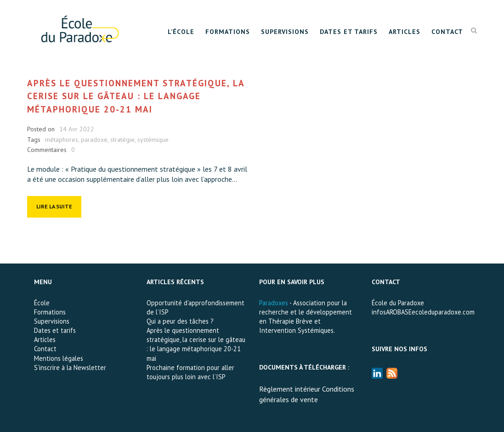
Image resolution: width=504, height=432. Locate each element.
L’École (181, 32)
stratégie (122, 140)
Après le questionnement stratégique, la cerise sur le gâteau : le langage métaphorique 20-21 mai (136, 96)
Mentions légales (59, 358)
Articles (405, 32)
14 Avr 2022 (77, 129)
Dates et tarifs (349, 32)
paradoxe (94, 140)
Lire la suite (54, 206)
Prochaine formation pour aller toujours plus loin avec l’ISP (190, 372)
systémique (153, 140)
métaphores (62, 140)
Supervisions (285, 32)
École (42, 303)
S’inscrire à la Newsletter (70, 367)
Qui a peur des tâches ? (180, 321)
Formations (228, 32)
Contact (447, 32)
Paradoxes (274, 303)
